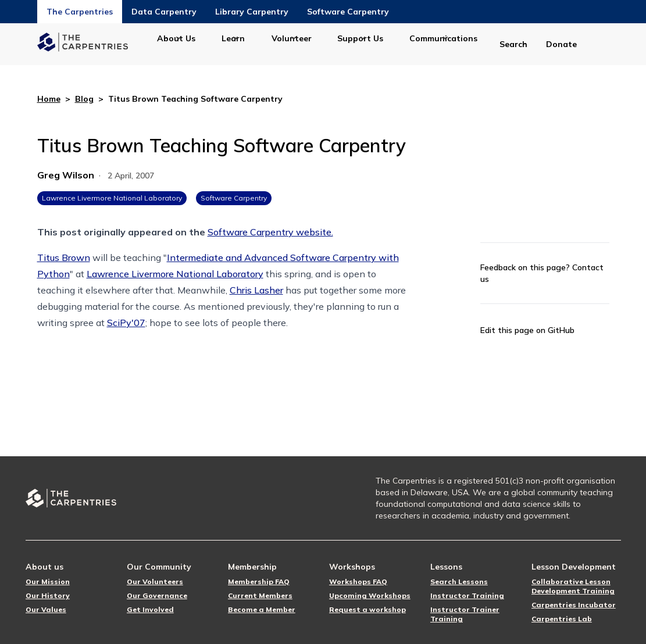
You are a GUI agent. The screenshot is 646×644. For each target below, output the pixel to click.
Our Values (46, 609)
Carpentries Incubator (574, 605)
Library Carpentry (252, 12)
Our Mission (48, 582)
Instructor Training (467, 595)
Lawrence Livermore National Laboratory (112, 198)
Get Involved (150, 609)
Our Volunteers (155, 582)
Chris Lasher (256, 290)
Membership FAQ (259, 582)
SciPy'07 (126, 323)
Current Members (260, 595)
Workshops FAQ (358, 582)
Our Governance (157, 595)
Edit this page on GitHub (527, 330)
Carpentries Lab (562, 619)
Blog (84, 99)
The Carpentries (80, 12)
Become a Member (262, 609)
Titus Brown (64, 257)
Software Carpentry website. (270, 232)
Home (49, 99)
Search (513, 44)
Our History (48, 595)
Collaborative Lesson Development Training (573, 586)
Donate (561, 44)
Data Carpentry (164, 12)
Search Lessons (459, 582)
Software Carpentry (348, 12)
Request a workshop (367, 609)
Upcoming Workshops (370, 595)
